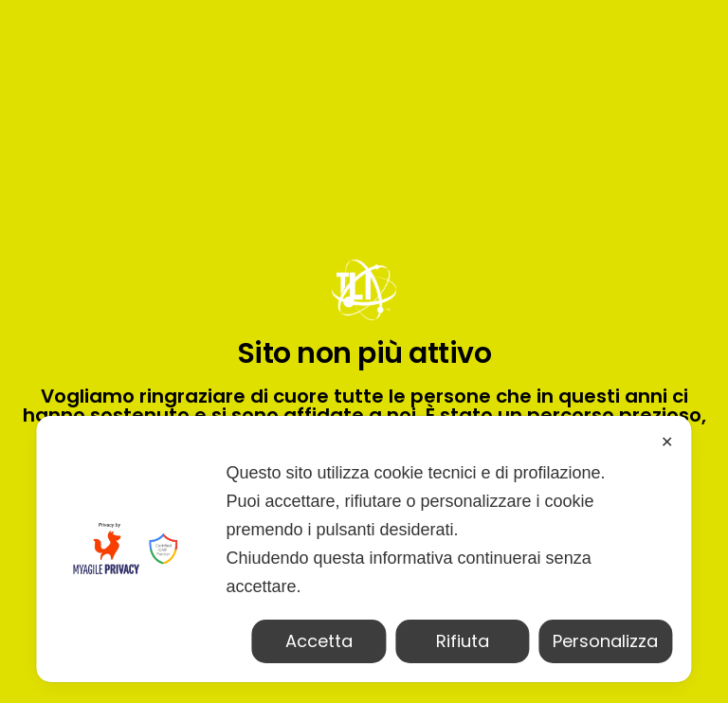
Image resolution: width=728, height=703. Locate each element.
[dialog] (364, 549)
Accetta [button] (319, 641)
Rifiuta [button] (463, 641)
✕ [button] (667, 442)
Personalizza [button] (605, 641)
